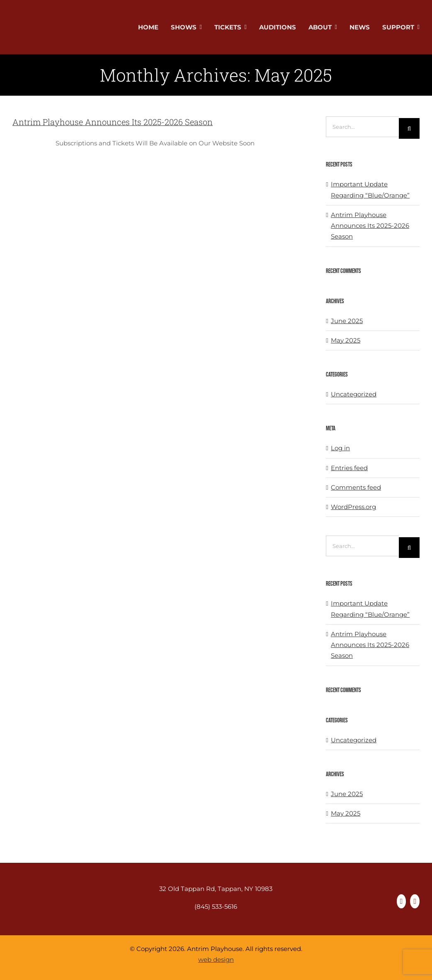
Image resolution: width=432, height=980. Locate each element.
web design (216, 959)
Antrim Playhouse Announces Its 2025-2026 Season (113, 122)
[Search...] (362, 127)
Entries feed (349, 468)
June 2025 (347, 321)
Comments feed (356, 487)
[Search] (409, 128)
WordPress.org (353, 507)
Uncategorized (354, 394)
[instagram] (415, 901)
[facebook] (402, 901)
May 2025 (346, 340)
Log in (340, 448)
